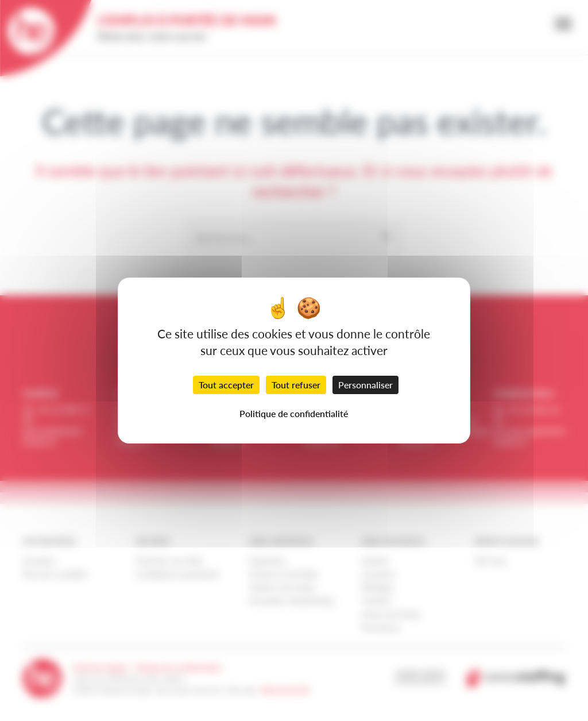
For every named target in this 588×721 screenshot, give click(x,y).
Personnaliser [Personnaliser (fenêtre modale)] (365, 385)
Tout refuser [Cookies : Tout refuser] (296, 385)
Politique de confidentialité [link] (294, 413)
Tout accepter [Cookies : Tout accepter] (226, 385)
